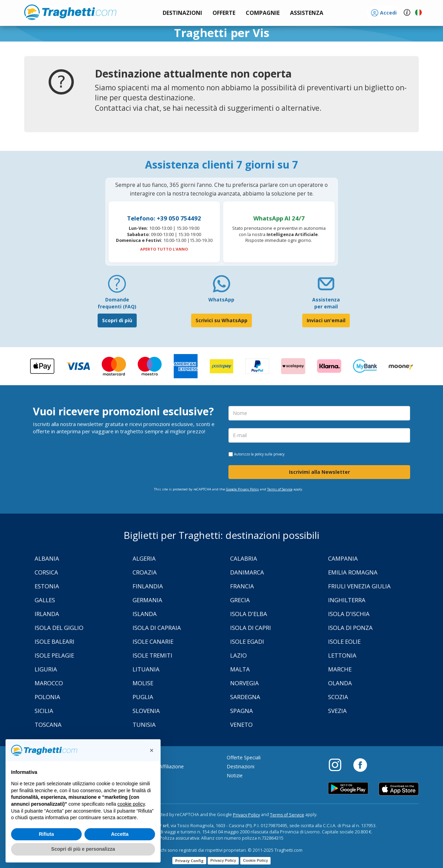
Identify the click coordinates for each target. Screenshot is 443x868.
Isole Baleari (55, 641)
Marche (340, 669)
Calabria (244, 558)
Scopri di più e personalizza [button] (83, 849)
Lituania (146, 669)
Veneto (241, 725)
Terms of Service (280, 489)
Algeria (144, 558)
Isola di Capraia (157, 628)
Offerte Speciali (244, 757)
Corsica (46, 572)
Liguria (46, 669)
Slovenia (146, 711)
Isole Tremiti (152, 655)
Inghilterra (347, 600)
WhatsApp (221, 300)
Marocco (49, 683)
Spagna (242, 711)
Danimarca (247, 572)
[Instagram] (338, 765)
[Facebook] (360, 765)
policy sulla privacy (270, 454)
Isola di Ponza (350, 628)
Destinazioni (241, 766)
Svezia (337, 711)
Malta (240, 669)
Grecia (240, 600)
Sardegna (245, 697)
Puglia (143, 697)
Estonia (47, 586)
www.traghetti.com (70, 12)
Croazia (145, 572)
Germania (147, 600)
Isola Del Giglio (59, 628)
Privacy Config (189, 861)
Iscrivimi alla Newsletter (319, 472)
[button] (307, 13)
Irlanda (47, 614)
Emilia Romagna (353, 572)
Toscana (48, 725)
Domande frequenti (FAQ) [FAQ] (117, 303)
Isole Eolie (344, 641)
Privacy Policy (246, 815)
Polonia (47, 697)
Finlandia (148, 586)
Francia (242, 586)
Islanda (145, 614)
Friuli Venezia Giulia (359, 586)
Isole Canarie (153, 641)
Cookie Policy (255, 860)
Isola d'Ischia (349, 614)
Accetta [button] (120, 834)
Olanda (340, 683)
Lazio (238, 655)
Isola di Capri (251, 628)
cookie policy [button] (131, 804)
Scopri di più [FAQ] (117, 320)
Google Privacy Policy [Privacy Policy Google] (242, 489)
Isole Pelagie (54, 655)
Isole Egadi (247, 641)
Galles (45, 600)
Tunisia (144, 725)
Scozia (338, 697)
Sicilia (44, 711)
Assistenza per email (326, 303)
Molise (143, 683)
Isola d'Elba (249, 614)
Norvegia (245, 683)
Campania (343, 558)
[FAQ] (117, 286)
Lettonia (342, 655)
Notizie (235, 775)
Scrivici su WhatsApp (221, 320)
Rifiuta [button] (46, 834)
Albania (47, 558)
